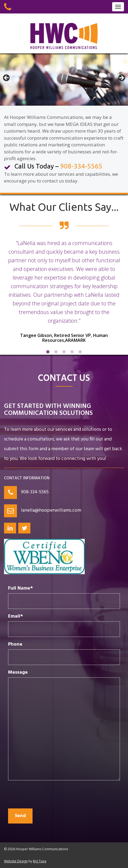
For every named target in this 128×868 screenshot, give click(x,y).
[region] (64, 80)
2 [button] (56, 352)
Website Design (16, 861)
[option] (64, 295)
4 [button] (72, 352)
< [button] (7, 78)
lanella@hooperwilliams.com (51, 510)
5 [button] (80, 352)
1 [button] (48, 352)
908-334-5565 (35, 492)
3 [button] (64, 352)
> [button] (121, 78)
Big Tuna (40, 861)
